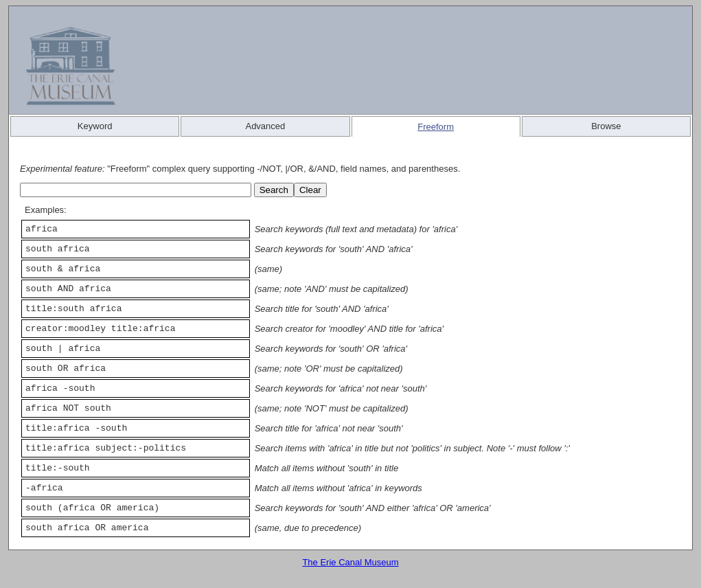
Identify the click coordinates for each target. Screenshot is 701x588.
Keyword (95, 126)
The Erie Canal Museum (350, 562)
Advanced (265, 126)
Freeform (436, 127)
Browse (606, 126)
